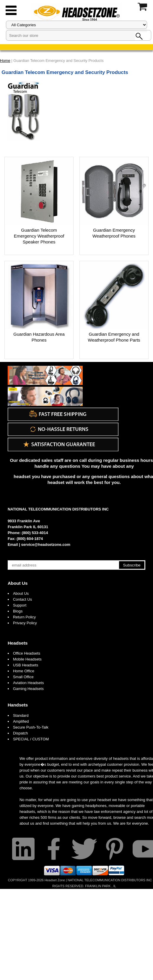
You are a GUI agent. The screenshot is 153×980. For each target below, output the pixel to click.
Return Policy (24, 617)
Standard (21, 715)
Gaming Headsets (28, 689)
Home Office (24, 671)
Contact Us (22, 599)
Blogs (18, 611)
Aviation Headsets (29, 683)
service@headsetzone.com (46, 545)
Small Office (23, 677)
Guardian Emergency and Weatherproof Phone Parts (114, 337)
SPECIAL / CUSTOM (31, 739)
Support (20, 605)
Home (5, 61)
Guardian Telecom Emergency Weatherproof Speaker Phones (39, 236)
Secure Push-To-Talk (31, 727)
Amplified (21, 721)
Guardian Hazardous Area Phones (39, 337)
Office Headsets (27, 653)
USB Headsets (26, 665)
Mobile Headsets (27, 659)
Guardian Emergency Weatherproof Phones (114, 233)
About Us (18, 583)
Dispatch (21, 733)
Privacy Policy (25, 623)
